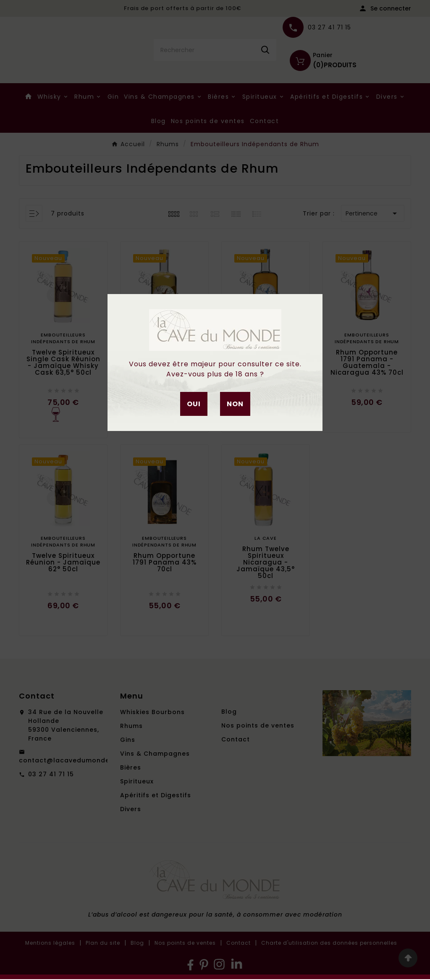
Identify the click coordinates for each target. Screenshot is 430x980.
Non (235, 404)
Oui (194, 404)
